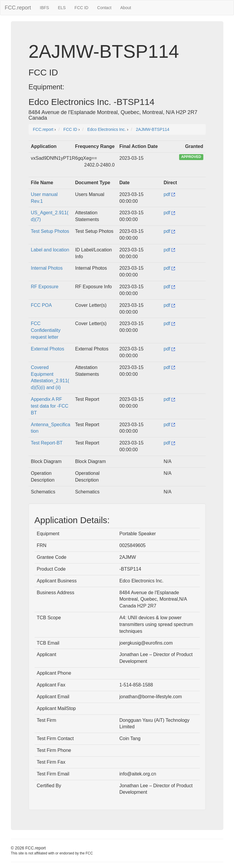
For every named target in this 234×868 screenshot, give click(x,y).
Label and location (50, 250)
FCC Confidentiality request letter (46, 330)
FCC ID (82, 8)
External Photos (48, 349)
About (126, 8)
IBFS (44, 8)
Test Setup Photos (50, 231)
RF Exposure (45, 287)
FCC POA (41, 305)
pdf (170, 194)
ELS (62, 8)
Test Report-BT (47, 443)
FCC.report (18, 8)
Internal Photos (47, 268)
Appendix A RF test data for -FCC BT (50, 406)
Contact (104, 8)
